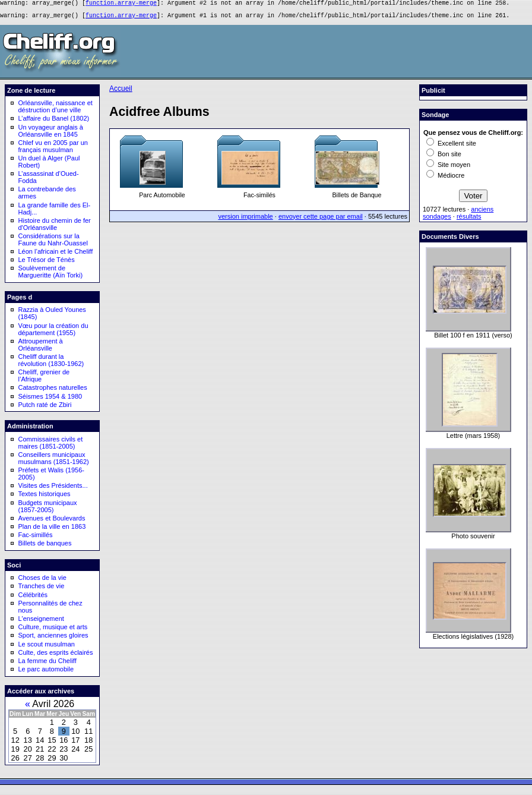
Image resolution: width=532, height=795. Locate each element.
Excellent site (451, 147)
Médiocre (445, 179)
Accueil (121, 92)
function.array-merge (121, 4)
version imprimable (245, 220)
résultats (469, 220)
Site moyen (448, 168)
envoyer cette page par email (321, 220)
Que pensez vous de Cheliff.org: (473, 136)
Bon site (444, 157)
